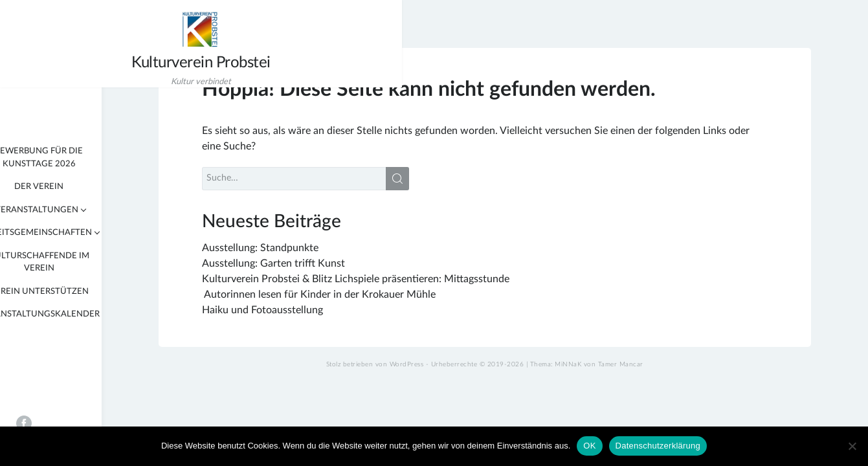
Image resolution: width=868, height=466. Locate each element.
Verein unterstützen (93, 292)
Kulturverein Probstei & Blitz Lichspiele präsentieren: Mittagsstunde (439, 288)
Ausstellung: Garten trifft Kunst (357, 272)
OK (589, 446)
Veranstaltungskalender (93, 314)
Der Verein (93, 187)
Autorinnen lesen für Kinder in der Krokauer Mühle (404, 304)
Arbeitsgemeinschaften (91, 233)
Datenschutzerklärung (658, 446)
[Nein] (852, 446)
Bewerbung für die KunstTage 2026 (93, 158)
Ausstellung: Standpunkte (344, 257)
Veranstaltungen (90, 210)
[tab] (12, 210)
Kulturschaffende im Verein (93, 262)
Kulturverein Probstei (78, 65)
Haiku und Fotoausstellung (346, 319)
